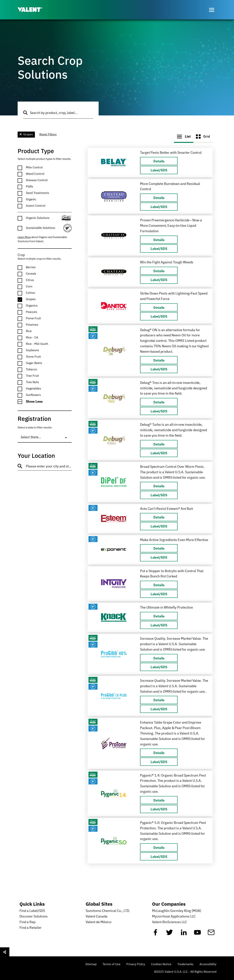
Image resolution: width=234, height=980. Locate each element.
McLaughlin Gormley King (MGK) (177, 911)
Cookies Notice (161, 964)
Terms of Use (111, 964)
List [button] (184, 136)
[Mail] (211, 934)
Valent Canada (97, 917)
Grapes (26, 135)
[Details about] (159, 161)
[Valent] (33, 10)
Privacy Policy (136, 964)
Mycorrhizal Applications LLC (174, 917)
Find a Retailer (31, 928)
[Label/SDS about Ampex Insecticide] (159, 170)
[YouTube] (197, 934)
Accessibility (208, 964)
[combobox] (45, 437)
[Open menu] (212, 10)
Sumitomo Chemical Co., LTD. (108, 911)
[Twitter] (169, 934)
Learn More (24, 237)
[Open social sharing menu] (5, 952)
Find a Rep (27, 922)
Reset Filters (48, 135)
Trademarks (185, 964)
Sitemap (91, 964)
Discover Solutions (34, 917)
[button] (45, 402)
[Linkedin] (184, 934)
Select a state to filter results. (35, 428)
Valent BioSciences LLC (169, 922)
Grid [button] (203, 136)
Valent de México (99, 922)
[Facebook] (155, 934)
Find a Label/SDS (32, 911)
